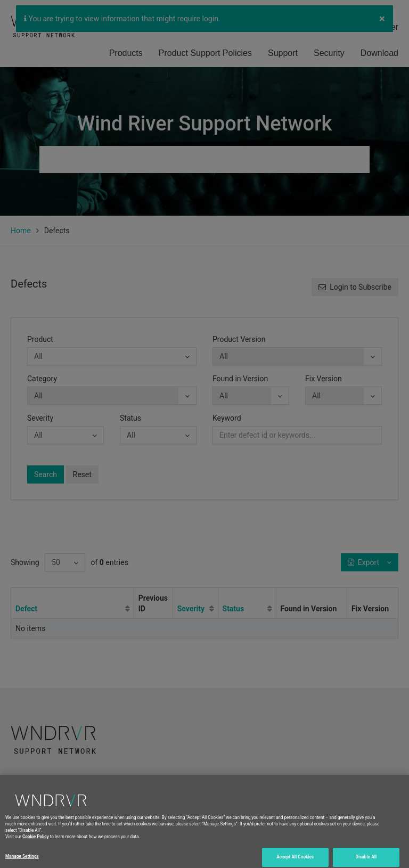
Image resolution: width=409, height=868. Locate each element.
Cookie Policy (36, 856)
